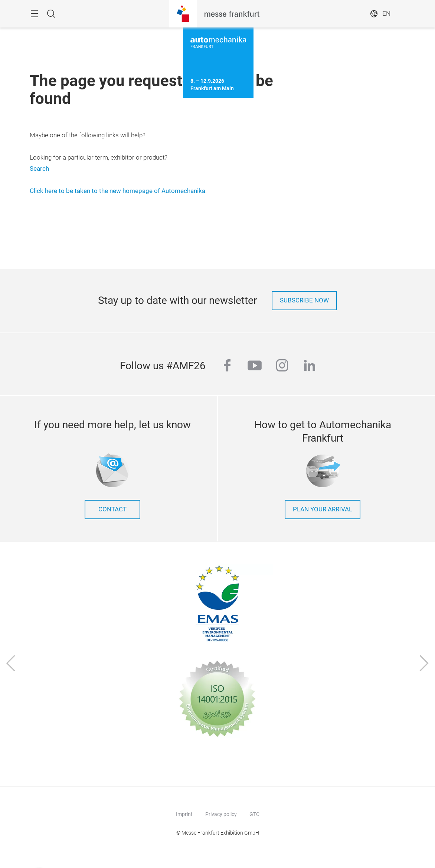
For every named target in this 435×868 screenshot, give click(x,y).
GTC (254, 814)
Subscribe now (304, 300)
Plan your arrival (323, 509)
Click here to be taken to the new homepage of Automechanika (117, 191)
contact (112, 509)
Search (39, 169)
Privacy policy (221, 814)
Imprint (184, 814)
